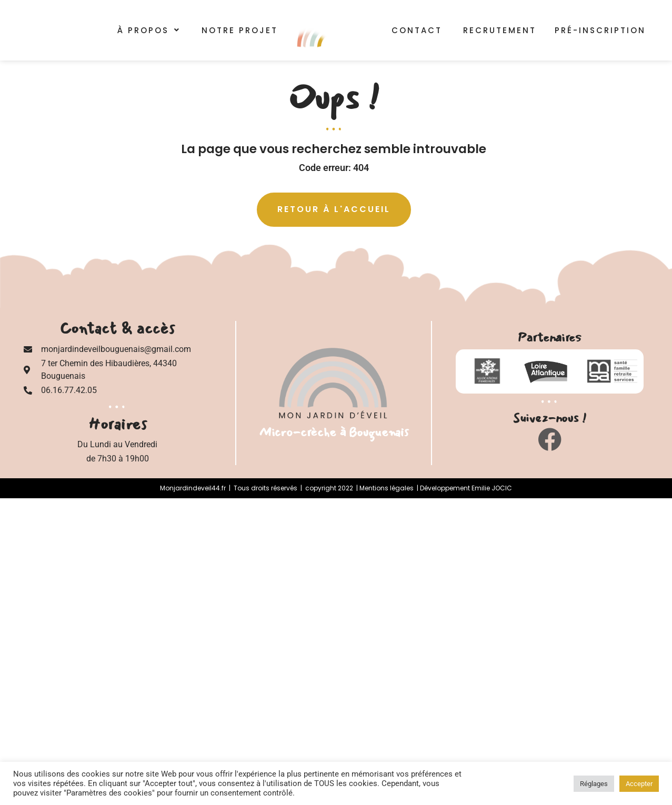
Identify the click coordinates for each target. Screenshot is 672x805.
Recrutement (500, 29)
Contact (417, 29)
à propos (149, 30)
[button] (149, 30)
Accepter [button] (639, 784)
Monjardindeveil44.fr (193, 488)
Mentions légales (387, 488)
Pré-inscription (604, 30)
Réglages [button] (594, 784)
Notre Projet (240, 30)
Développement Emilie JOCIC (466, 488)
